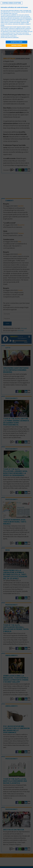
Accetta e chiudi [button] (16, 42)
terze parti (21, 15)
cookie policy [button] (14, 13)
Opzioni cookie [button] (16, 45)
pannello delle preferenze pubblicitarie (10, 38)
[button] (12, 3)
